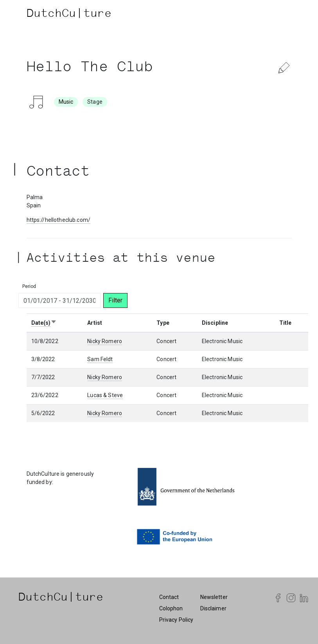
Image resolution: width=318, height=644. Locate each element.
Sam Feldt (100, 359)
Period (29, 286)
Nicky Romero (105, 341)
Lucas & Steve (105, 395)
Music (66, 102)
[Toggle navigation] (284, 14)
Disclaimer (213, 608)
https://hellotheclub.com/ (59, 220)
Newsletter (214, 597)
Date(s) (44, 323)
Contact (169, 597)
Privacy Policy (176, 620)
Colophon (171, 608)
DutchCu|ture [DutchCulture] (69, 14)
